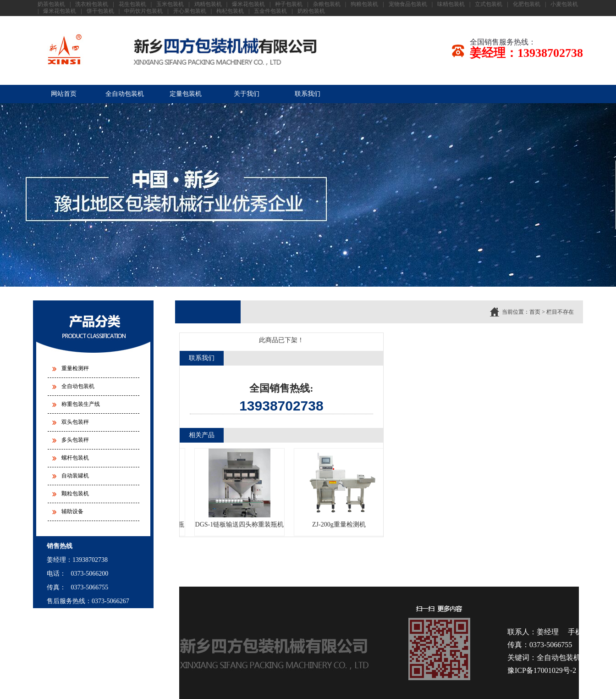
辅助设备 (72, 511)
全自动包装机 (125, 94)
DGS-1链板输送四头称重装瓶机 (242, 488)
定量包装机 (186, 94)
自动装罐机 (75, 476)
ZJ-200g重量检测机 (341, 488)
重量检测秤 (75, 368)
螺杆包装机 (75, 458)
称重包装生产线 (81, 404)
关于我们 (247, 94)
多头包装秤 (75, 440)
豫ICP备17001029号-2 (542, 670)
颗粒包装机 (75, 494)
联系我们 (308, 94)
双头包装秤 (75, 422)
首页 (535, 312)
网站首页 (64, 94)
